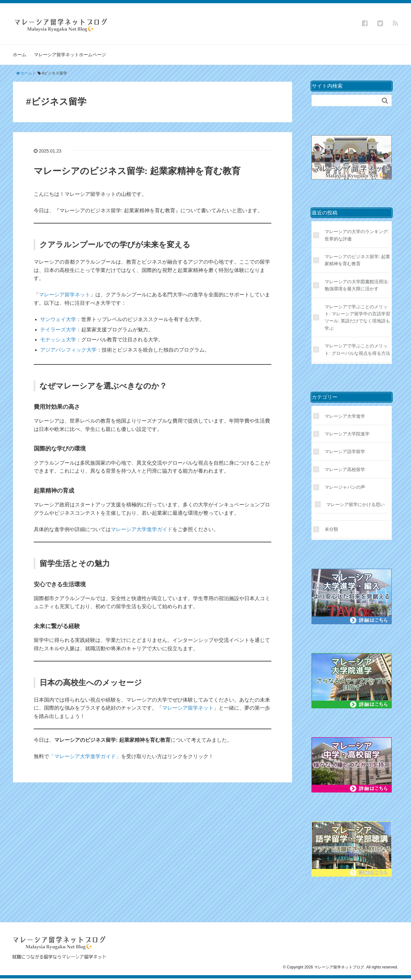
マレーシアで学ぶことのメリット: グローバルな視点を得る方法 (357, 349)
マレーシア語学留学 (345, 451)
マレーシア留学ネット (65, 295)
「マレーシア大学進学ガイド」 (85, 756)
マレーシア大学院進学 (347, 434)
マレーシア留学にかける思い (355, 504)
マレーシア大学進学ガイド (142, 529)
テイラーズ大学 (58, 330)
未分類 (331, 529)
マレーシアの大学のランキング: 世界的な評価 (357, 235)
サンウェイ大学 (58, 319)
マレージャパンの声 (345, 487)
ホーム (20, 55)
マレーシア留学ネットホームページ (70, 55)
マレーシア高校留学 (345, 469)
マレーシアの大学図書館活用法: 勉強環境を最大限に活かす (357, 285)
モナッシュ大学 (58, 340)
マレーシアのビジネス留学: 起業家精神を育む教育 (137, 171)
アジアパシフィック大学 (68, 350)
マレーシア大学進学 (345, 416)
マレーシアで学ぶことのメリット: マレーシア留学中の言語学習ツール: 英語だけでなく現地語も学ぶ (357, 317)
